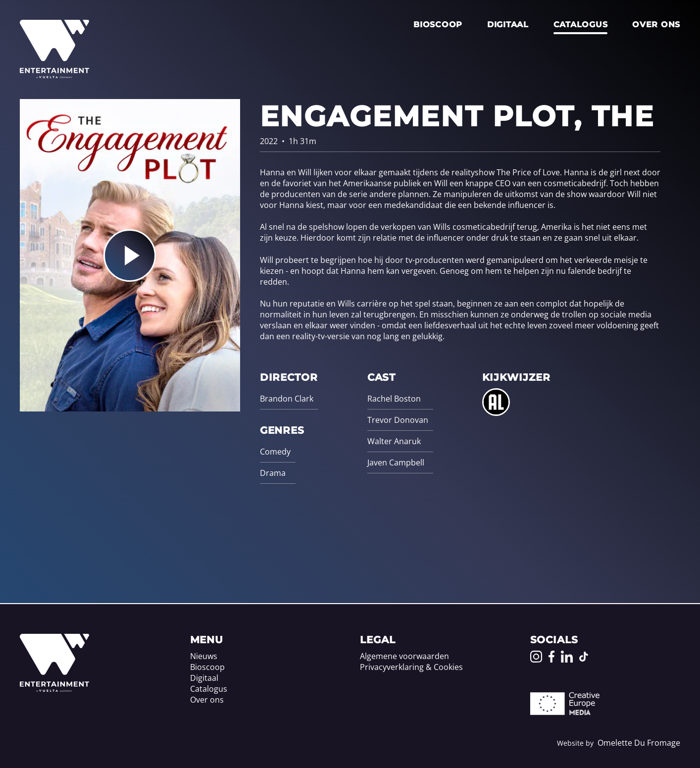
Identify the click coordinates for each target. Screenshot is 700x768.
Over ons (656, 25)
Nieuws (204, 656)
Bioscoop (438, 25)
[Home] (54, 689)
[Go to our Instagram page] (536, 657)
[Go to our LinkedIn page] (567, 657)
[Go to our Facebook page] (551, 657)
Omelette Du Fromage (639, 743)
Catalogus (580, 25)
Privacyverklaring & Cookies (411, 667)
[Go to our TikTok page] (584, 657)
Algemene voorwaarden (404, 656)
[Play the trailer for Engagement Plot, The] (130, 256)
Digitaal (508, 25)
